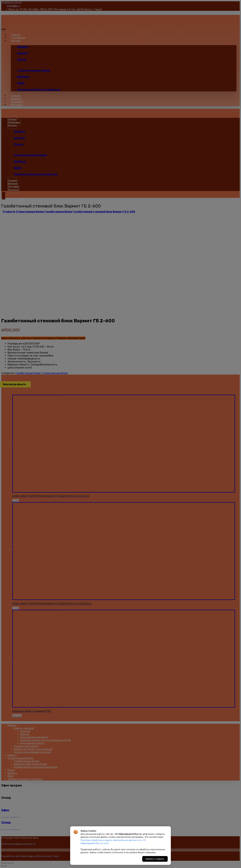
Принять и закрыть (155, 859)
